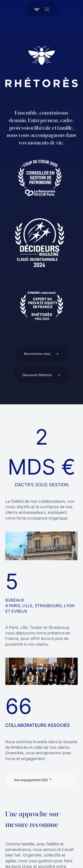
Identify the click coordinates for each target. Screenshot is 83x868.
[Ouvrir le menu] (47, 9)
